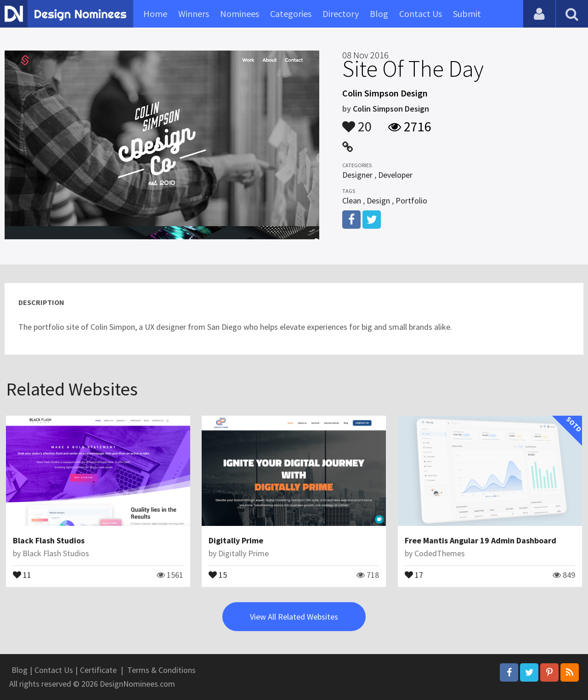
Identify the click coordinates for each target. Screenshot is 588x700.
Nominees (240, 14)
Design (378, 200)
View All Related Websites (294, 617)
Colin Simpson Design (391, 109)
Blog (379, 14)
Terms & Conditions (161, 670)
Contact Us (421, 14)
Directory (341, 14)
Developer (395, 175)
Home (155, 14)
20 (357, 122)
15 (218, 574)
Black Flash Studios (49, 540)
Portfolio (411, 200)
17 (414, 574)
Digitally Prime (236, 540)
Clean (352, 200)
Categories (291, 14)
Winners (194, 14)
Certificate (98, 670)
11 (22, 574)
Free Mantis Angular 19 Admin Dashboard (481, 540)
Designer (357, 175)
